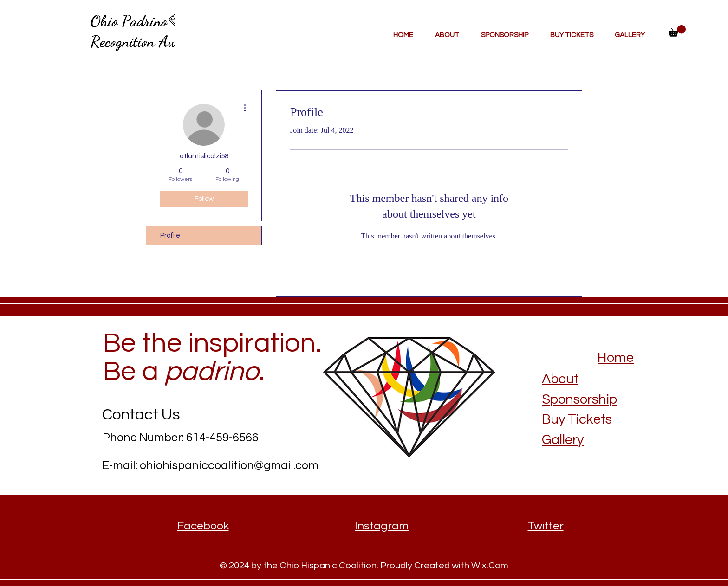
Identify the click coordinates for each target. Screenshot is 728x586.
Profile (170, 235)
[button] (677, 31)
